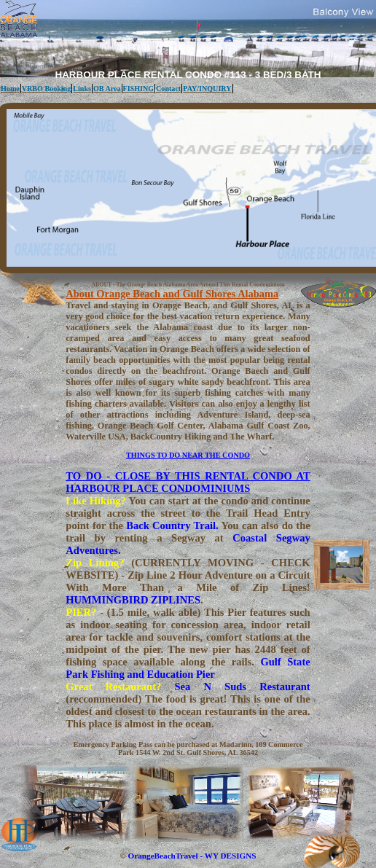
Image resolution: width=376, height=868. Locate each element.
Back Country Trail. (172, 525)
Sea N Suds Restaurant (242, 687)
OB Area (107, 89)
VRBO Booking (47, 89)
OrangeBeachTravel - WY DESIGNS (192, 856)
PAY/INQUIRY (207, 89)
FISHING (139, 89)
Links (82, 89)
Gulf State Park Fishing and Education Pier (188, 668)
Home (10, 89)
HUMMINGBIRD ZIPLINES (133, 600)
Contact (168, 89)
